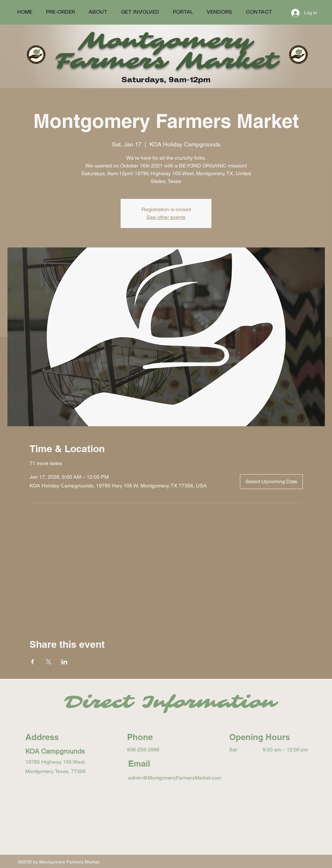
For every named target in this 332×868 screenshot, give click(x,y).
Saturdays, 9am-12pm (166, 80)
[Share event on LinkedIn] (64, 662)
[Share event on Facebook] (33, 662)
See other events (166, 217)
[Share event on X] (48, 662)
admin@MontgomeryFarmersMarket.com (175, 778)
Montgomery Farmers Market (166, 51)
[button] (183, 12)
